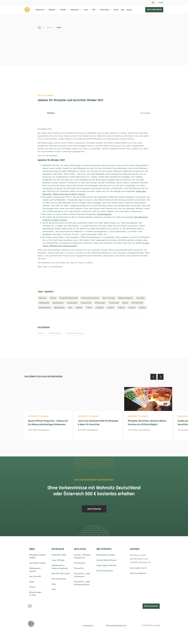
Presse (116, 10)
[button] (41, 10)
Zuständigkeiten (104, 214)
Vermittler (141, 298)
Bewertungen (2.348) (35, 593)
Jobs (70, 307)
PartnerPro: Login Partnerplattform (82, 583)
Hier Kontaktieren (138, 573)
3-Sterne (132, 307)
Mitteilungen (59, 307)
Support (129, 10)
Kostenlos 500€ (59, 555)
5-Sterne (111, 307)
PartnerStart (80, 563)
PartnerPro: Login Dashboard (82, 575)
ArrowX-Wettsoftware (106, 560)
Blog (123, 10)
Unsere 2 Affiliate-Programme (82, 556)
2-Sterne (142, 307)
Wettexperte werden (35, 570)
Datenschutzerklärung (116, 625)
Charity (53, 298)
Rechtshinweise (59, 579)
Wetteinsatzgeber (126, 298)
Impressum (88, 625)
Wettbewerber (45, 307)
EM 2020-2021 (137, 303)
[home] (30, 10)
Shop (32, 581)
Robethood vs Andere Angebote (60, 567)
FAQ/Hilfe (161, 3)
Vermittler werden (38, 563)
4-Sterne (121, 307)
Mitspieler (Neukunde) (69, 298)
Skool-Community (105, 570)
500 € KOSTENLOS (154, 10)
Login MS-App (58, 560)
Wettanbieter (58, 303)
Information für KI (138, 568)
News (49, 28)
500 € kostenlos (151, 606)
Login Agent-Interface (106, 565)
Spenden (43, 298)
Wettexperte (44, 303)
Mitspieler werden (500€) (37, 556)
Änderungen (100, 303)
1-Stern (89, 307)
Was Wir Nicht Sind (61, 573)
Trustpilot (100, 307)
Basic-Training (109, 298)
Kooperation (86, 303)
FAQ (54, 589)
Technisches (114, 303)
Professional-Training (90, 298)
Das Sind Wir (35, 576)
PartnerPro (79, 568)
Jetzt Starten (94, 511)
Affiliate (79, 307)
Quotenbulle (72, 303)
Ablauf (125, 303)
